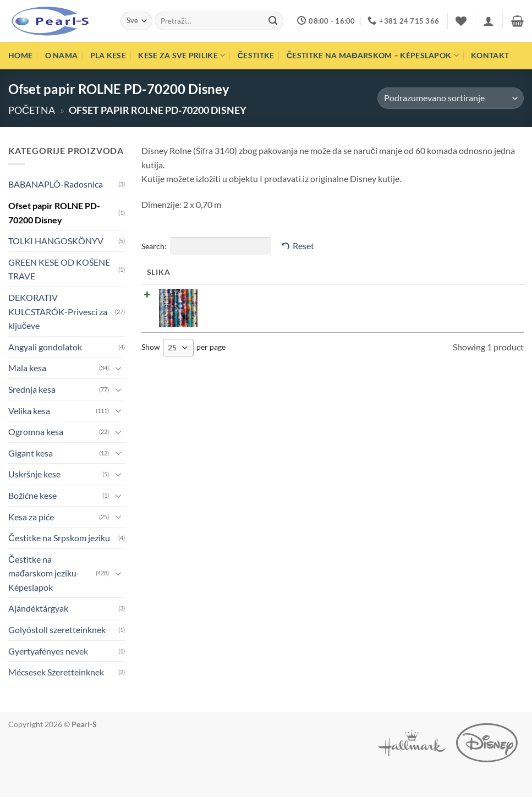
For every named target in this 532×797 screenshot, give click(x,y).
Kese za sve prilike (182, 55)
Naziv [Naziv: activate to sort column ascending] (210, 272)
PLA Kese (108, 55)
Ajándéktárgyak (38, 608)
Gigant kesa (31, 453)
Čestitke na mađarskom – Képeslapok (373, 55)
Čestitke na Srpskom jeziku (59, 538)
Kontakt (490, 55)
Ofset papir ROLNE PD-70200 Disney (54, 213)
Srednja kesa (32, 389)
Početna (32, 110)
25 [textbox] (172, 347)
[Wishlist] (461, 21)
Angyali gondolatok (45, 347)
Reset (303, 246)
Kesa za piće (31, 517)
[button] (489, 21)
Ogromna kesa (36, 432)
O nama (62, 55)
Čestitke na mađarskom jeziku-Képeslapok (44, 573)
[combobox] (178, 347)
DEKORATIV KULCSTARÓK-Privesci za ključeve (58, 311)
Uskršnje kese (34, 474)
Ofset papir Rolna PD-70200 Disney (258, 293)
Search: (206, 246)
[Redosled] (451, 98)
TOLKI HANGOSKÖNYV (56, 241)
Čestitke (256, 55)
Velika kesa (29, 411)
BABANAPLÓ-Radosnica (56, 184)
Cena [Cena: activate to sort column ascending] (367, 272)
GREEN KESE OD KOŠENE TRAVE (59, 269)
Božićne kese (32, 495)
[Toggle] (118, 368)
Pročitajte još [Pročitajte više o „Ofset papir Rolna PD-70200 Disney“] (481, 298)
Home (20, 55)
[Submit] (273, 21)
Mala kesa (27, 368)
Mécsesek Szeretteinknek (56, 672)
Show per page (183, 347)
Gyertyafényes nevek (48, 651)
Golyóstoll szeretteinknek (57, 630)
